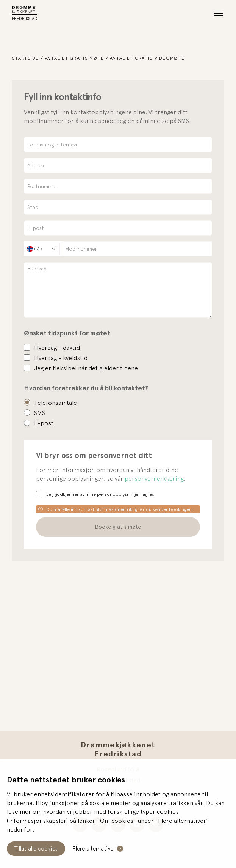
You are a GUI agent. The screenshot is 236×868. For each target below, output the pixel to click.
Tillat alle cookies (36, 848)
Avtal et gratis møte (75, 58)
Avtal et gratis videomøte (147, 58)
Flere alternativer (94, 848)
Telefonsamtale (55, 403)
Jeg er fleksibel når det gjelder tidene (86, 368)
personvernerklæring (154, 478)
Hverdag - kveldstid (61, 358)
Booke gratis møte (118, 527)
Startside (25, 58)
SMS (40, 413)
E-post (44, 423)
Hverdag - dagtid (57, 348)
